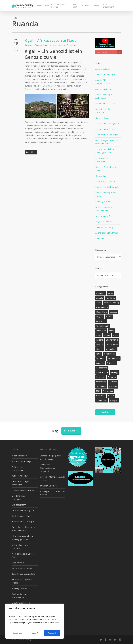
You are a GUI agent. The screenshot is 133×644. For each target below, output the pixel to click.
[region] (35, 621)
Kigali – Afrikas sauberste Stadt (50, 40)
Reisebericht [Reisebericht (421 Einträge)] (102, 368)
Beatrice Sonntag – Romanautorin (104, 209)
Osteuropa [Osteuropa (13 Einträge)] (112, 363)
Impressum (100, 238)
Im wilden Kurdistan (48, 486)
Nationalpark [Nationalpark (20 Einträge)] (111, 349)
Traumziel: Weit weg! (104, 227)
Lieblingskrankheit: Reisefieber (103, 160)
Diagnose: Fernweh (104, 222)
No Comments (70, 45)
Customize (17, 633)
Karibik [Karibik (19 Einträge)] (107, 335)
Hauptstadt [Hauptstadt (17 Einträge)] (101, 331)
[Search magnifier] (120, 52)
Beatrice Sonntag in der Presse (105, 194)
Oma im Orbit (101, 176)
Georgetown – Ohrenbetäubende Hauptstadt (47, 468)
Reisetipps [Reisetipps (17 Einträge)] (101, 377)
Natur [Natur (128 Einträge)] (99, 354)
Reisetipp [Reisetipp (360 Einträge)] (115, 372)
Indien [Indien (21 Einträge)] (111, 331)
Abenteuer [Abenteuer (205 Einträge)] (101, 293)
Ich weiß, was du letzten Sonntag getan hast (106, 151)
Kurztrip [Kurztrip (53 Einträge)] (100, 340)
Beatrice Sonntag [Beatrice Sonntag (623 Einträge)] (111, 303)
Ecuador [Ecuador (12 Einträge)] (113, 312)
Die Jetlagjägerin (102, 118)
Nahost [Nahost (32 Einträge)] (100, 349)
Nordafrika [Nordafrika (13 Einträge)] (101, 358)
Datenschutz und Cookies (106, 103)
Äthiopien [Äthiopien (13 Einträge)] (114, 400)
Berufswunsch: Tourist (105, 216)
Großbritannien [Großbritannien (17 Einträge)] (103, 326)
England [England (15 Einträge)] (100, 317)
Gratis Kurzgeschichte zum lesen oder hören (107, 142)
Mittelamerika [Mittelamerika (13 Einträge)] (112, 344)
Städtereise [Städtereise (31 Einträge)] (101, 382)
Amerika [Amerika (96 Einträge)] (100, 298)
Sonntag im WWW (103, 202)
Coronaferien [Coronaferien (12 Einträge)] (102, 307)
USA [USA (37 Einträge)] (98, 391)
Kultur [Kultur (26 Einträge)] (115, 335)
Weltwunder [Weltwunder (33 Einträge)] (108, 391)
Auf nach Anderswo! (104, 89)
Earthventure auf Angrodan (107, 124)
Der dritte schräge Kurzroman (103, 111)
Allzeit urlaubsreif (103, 69)
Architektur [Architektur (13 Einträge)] (111, 298)
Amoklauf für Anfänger (105, 75)
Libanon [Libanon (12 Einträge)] (100, 344)
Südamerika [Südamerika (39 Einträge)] (101, 386)
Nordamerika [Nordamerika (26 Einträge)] (114, 358)
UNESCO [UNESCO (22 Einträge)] (113, 386)
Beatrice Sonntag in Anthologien (104, 96)
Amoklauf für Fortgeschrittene (103, 82)
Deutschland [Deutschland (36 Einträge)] (102, 312)
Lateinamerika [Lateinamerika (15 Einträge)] (112, 340)
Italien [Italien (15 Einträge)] (99, 335)
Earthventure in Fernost (105, 129)
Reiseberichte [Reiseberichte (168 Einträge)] (102, 372)
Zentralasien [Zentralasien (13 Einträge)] (102, 400)
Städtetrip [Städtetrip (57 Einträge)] (113, 382)
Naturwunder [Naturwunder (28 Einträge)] (110, 354)
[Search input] (107, 52)
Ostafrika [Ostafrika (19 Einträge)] (100, 363)
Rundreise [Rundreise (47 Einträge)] (112, 377)
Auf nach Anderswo (53, 45)
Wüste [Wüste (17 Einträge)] (111, 396)
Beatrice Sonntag (35, 45)
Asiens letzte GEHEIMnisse (107, 233)
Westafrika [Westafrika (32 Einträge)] (101, 396)
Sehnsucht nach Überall (105, 182)
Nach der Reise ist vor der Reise (106, 169)
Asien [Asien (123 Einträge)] (99, 303)
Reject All (35, 633)
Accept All (52, 633)
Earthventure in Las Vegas (107, 135)
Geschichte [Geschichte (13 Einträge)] (101, 321)
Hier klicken (71, 431)
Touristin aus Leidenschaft (107, 187)
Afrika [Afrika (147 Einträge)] (110, 293)
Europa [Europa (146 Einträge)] (109, 317)
